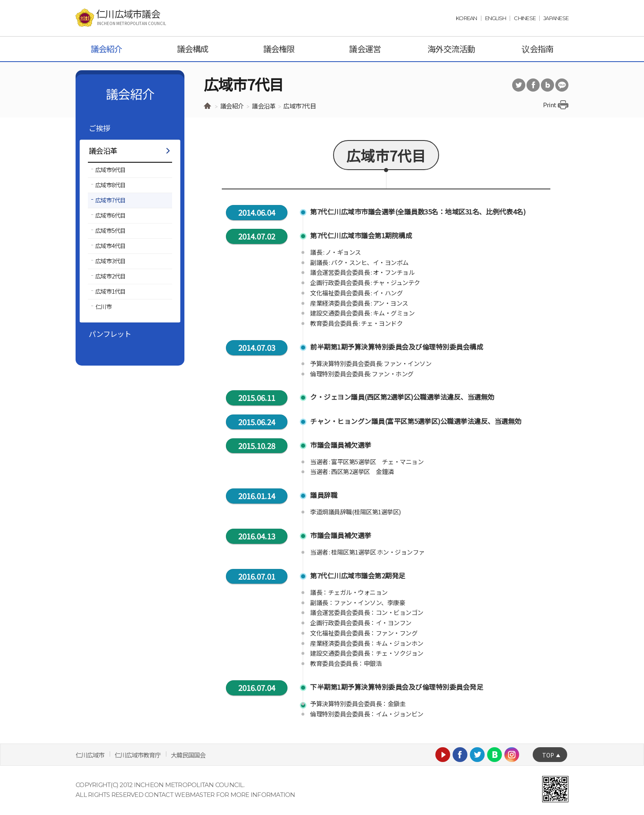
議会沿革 (103, 150)
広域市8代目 (110, 185)
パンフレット (110, 334)
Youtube (443, 755)
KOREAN (467, 18)
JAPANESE (556, 18)
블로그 (547, 85)
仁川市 (103, 306)
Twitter (477, 755)
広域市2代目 (110, 276)
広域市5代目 (110, 230)
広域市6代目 (110, 215)
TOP (548, 755)
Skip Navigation (21, 0)
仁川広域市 (90, 755)
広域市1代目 (110, 291)
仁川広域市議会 (131, 17)
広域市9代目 (110, 170)
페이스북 (533, 85)
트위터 (519, 85)
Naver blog (494, 755)
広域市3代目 (110, 261)
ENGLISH (496, 18)
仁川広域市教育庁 (138, 755)
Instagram (512, 755)
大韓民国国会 (188, 755)
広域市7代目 (110, 200)
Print (550, 105)
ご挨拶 (99, 128)
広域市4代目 (110, 246)
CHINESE (525, 18)
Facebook (460, 755)
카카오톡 (562, 85)
